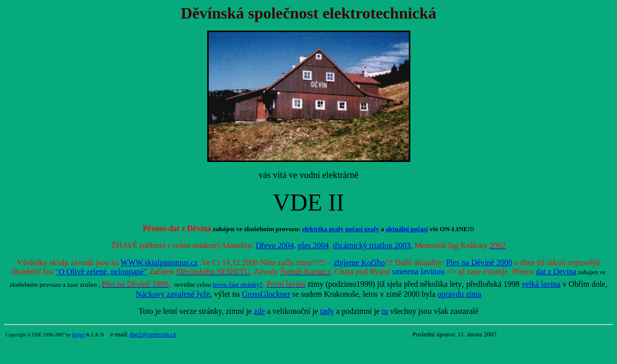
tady (327, 311)
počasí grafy (362, 229)
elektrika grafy (323, 229)
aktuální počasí (407, 229)
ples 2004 (314, 245)
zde (259, 311)
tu (385, 311)
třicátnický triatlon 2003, (373, 245)
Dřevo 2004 (275, 245)
